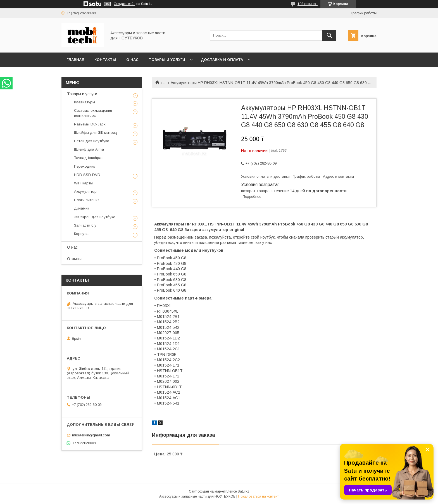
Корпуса (81, 234)
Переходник (84, 166)
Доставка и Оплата (222, 60)
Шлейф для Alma (89, 149)
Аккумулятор (85, 192)
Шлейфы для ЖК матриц (96, 133)
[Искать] (329, 35)
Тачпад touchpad (89, 158)
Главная (75, 60)
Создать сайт (124, 4)
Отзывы (74, 259)
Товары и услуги (167, 60)
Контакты (105, 60)
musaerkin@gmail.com (91, 435)
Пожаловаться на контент (258, 496)
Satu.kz (243, 491)
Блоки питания (87, 200)
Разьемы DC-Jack (90, 124)
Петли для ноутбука (92, 141)
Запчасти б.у (85, 225)
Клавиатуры (84, 102)
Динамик (82, 208)
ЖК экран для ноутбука (95, 217)
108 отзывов (308, 4)
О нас (132, 60)
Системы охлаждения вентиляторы (93, 113)
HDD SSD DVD (87, 175)
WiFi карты (83, 183)
